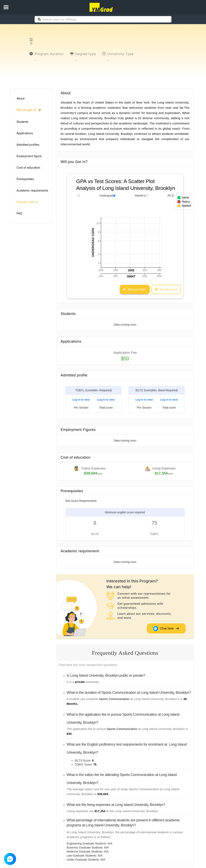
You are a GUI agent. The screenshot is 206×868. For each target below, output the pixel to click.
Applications (25, 133)
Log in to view (81, 400)
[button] (6, 7)
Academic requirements (32, 190)
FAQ (19, 213)
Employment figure (29, 156)
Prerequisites (25, 179)
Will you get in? (29, 110)
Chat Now (166, 629)
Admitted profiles (28, 145)
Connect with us (27, 202)
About (20, 98)
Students (22, 122)
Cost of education (28, 168)
